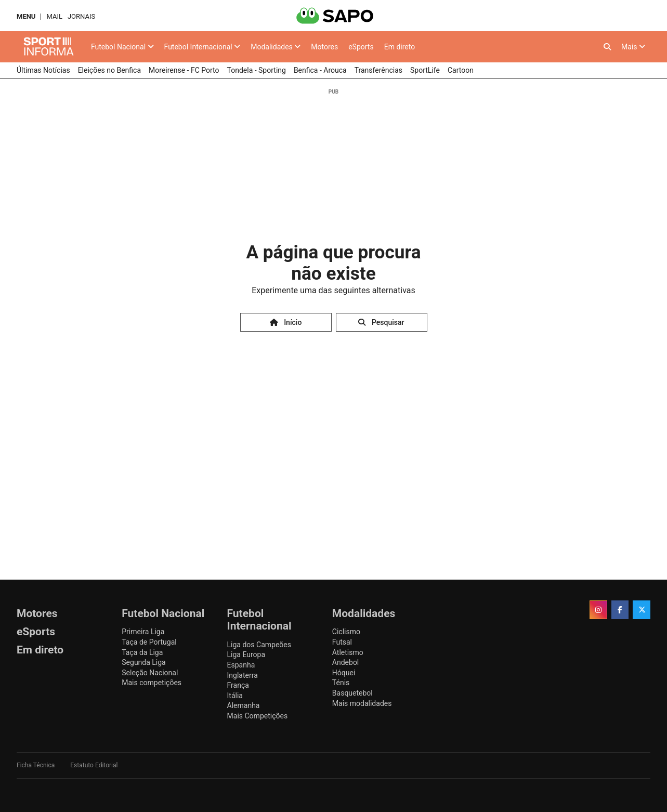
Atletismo (348, 652)
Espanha (241, 665)
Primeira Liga (143, 632)
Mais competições (152, 683)
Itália (235, 696)
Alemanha (244, 705)
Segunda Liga (143, 662)
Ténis (341, 683)
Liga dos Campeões (259, 645)
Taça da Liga (142, 652)
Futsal (342, 642)
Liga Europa (246, 654)
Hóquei (344, 673)
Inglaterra (243, 675)
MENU (26, 16)
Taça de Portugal (149, 642)
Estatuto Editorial (94, 765)
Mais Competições (258, 716)
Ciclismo (346, 632)
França (238, 685)
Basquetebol (352, 693)
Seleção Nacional (150, 673)
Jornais (81, 16)
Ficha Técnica (36, 765)
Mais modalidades (362, 703)
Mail (54, 16)
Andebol (345, 662)
